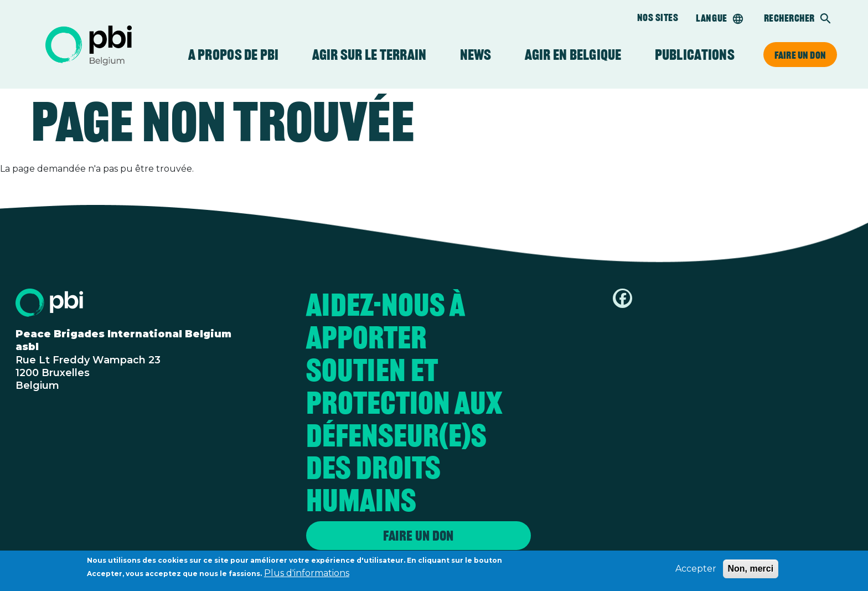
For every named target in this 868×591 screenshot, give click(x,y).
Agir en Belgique (573, 55)
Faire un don (800, 55)
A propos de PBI (234, 55)
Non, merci (751, 571)
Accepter (696, 571)
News (476, 55)
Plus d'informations (307, 576)
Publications (695, 55)
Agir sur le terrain (370, 55)
